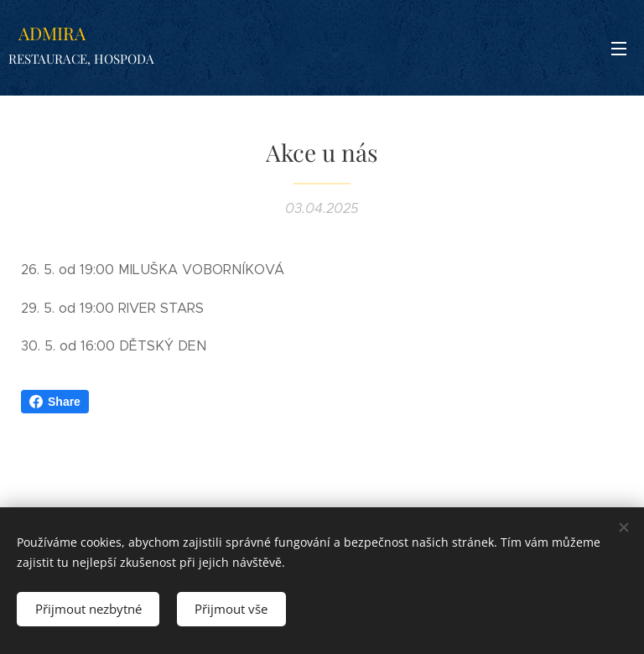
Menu (619, 49)
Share (55, 402)
